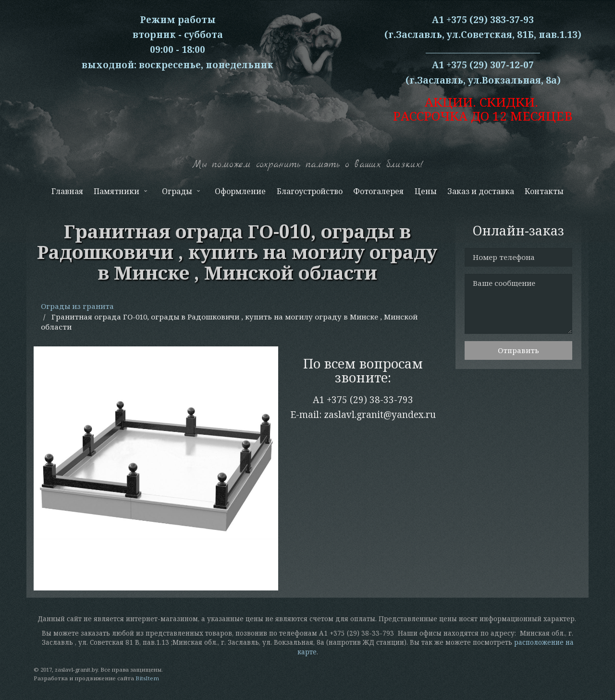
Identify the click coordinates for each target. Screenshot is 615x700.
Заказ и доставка (481, 191)
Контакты (544, 191)
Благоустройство (310, 191)
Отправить (518, 350)
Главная (67, 191)
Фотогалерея (378, 191)
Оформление (240, 191)
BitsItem (147, 678)
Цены (426, 191)
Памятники (120, 193)
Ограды (180, 193)
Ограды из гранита (77, 306)
